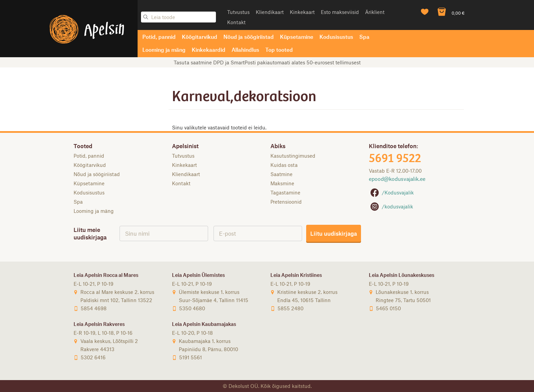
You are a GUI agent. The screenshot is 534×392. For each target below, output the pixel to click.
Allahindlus (245, 50)
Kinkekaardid (209, 50)
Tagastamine (285, 192)
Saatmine (281, 174)
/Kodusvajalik (391, 192)
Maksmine (282, 183)
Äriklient (375, 12)
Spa (364, 37)
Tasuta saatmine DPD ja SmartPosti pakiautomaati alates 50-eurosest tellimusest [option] (267, 62)
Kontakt (236, 22)
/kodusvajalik (391, 206)
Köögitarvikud (200, 37)
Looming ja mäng (164, 50)
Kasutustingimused (293, 156)
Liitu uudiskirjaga (334, 233)
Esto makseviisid (340, 12)
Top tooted (279, 50)
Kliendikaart (270, 12)
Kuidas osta (284, 165)
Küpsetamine (297, 37)
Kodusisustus (336, 37)
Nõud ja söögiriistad (249, 37)
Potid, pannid (159, 37)
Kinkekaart (302, 12)
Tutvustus (238, 12)
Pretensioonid (286, 202)
